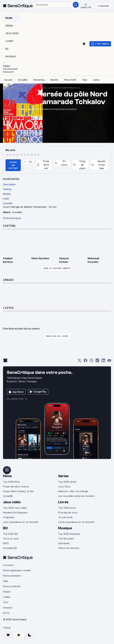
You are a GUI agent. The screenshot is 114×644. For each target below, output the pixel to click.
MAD (6, 543)
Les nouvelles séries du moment (76, 496)
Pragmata (8, 517)
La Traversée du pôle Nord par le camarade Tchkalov (65, 88)
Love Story (64, 487)
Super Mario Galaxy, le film (18, 491)
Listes (8, 308)
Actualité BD (10, 548)
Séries (63, 476)
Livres (63, 502)
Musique (65, 528)
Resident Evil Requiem (15, 513)
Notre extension (12, 576)
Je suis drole (65, 517)
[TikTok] (97, 361)
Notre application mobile (17, 570)
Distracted (64, 543)
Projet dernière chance (16, 487)
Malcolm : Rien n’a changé (73, 491)
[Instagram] (91, 361)
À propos (8, 565)
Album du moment (69, 548)
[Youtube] (109, 361)
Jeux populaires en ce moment (21, 522)
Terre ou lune (11, 539)
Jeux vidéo (12, 502)
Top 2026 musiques (69, 534)
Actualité (8, 496)
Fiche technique (12, 218)
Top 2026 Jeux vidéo (15, 508)
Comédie (17, 212)
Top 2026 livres (67, 508)
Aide (5, 581)
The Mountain (66, 539)
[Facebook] (85, 361)
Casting (9, 226)
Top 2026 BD (10, 534)
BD (5, 528)
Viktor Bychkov (40, 258)
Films (7, 476)
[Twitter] (80, 361)
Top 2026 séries (67, 482)
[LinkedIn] (103, 361)
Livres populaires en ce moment (76, 522)
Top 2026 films (11, 482)
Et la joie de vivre (68, 513)
